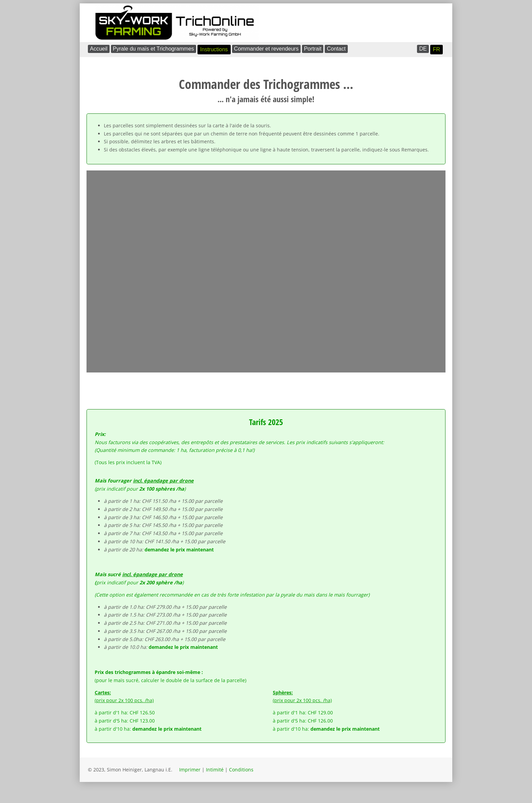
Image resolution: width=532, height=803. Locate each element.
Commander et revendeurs (266, 49)
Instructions (214, 49)
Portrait (313, 49)
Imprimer (190, 770)
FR (436, 49)
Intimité (215, 770)
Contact (336, 49)
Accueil (99, 49)
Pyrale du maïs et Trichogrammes (154, 49)
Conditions (241, 770)
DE (423, 49)
